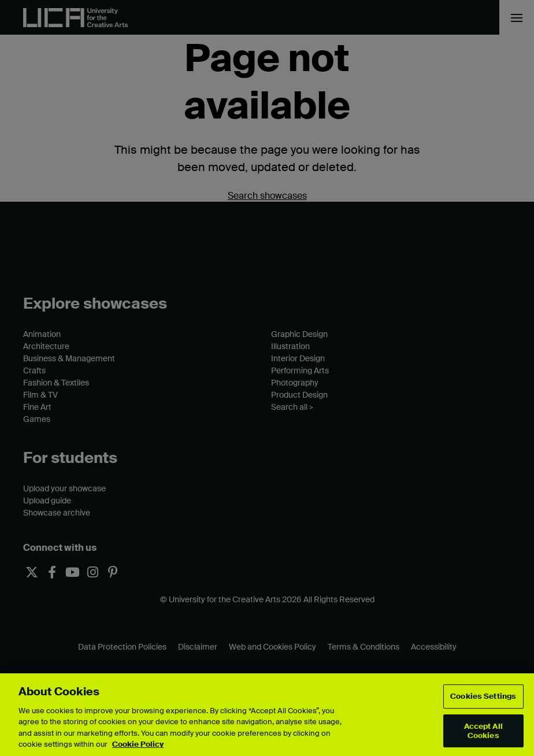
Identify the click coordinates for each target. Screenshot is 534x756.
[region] (267, 715)
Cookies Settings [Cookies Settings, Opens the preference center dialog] (483, 697)
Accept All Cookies (483, 731)
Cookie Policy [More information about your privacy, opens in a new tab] (138, 744)
